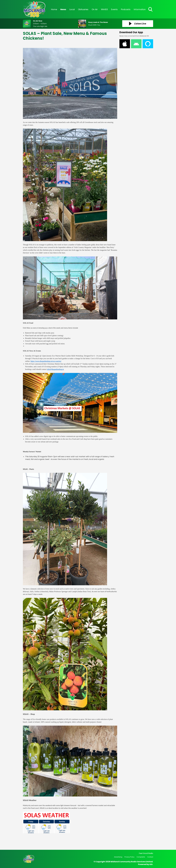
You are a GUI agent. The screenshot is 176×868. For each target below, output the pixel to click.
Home (54, 9)
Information (140, 9)
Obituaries (83, 9)
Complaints (141, 857)
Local (72, 9)
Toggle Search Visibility (151, 10)
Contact (150, 857)
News (63, 9)
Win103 (104, 9)
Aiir (151, 864)
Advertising (118, 857)
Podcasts (126, 9)
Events (114, 9)
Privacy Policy (129, 857)
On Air (95, 9)
